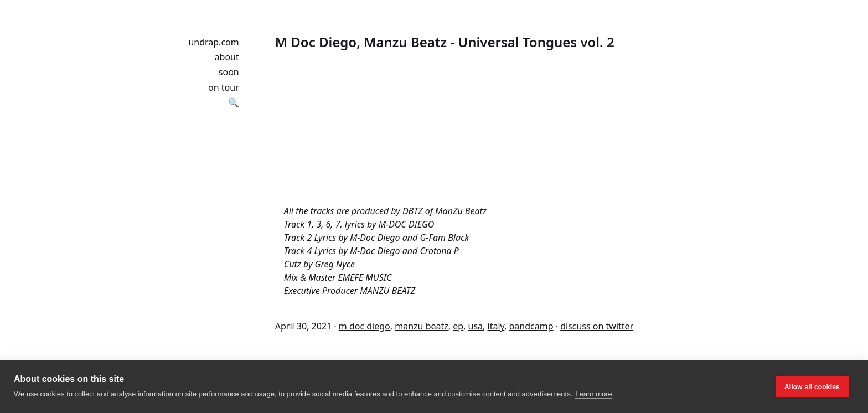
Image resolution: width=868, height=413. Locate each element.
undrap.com (213, 42)
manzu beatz (422, 326)
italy (496, 326)
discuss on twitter (597, 326)
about (227, 57)
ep (458, 326)
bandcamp (531, 326)
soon (229, 72)
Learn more (593, 394)
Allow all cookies (812, 387)
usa (476, 326)
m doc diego (365, 326)
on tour (224, 87)
